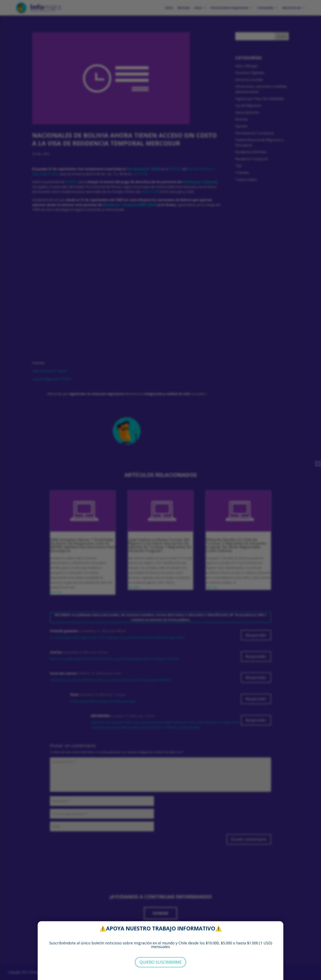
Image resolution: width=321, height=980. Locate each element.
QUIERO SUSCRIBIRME (160, 962)
